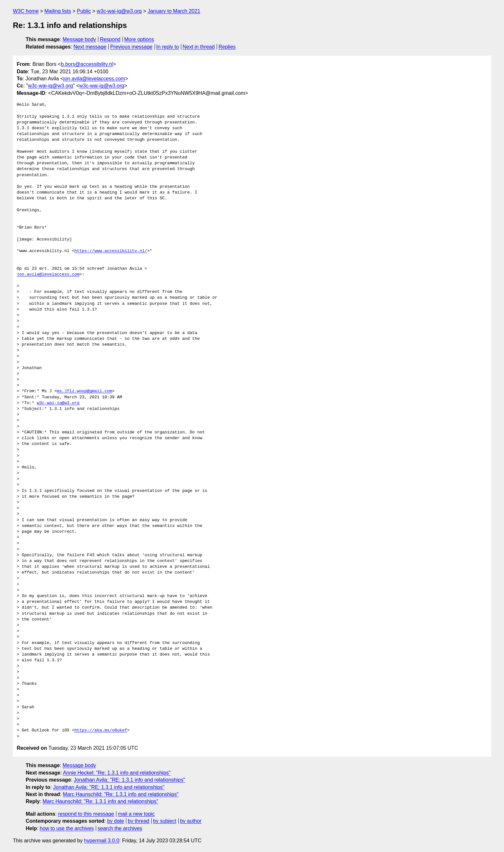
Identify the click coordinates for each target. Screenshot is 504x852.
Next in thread (199, 47)
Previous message (131, 47)
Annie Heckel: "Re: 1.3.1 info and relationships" (117, 773)
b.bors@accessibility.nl (87, 64)
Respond (110, 39)
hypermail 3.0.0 (101, 841)
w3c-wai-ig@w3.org (119, 11)
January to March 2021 (174, 11)
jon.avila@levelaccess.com (94, 79)
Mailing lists (58, 11)
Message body (79, 39)
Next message (90, 47)
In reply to (167, 47)
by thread (139, 821)
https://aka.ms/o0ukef (101, 730)
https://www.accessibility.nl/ (111, 251)
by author (191, 821)
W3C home (26, 11)
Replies (227, 47)
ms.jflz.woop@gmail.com (85, 391)
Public (84, 11)
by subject (165, 821)
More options (139, 39)
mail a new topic (136, 814)
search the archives (120, 828)
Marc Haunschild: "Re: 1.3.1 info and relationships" (121, 794)
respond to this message (86, 814)
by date (115, 821)
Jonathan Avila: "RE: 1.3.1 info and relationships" (129, 780)
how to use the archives (67, 828)
